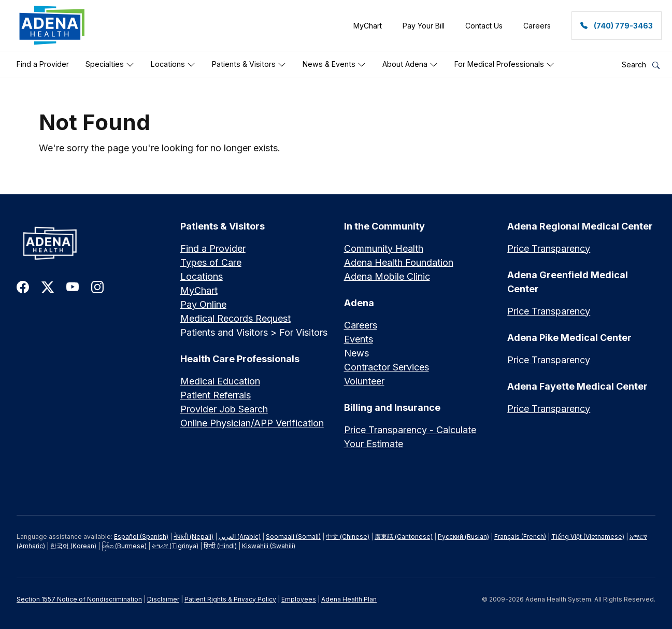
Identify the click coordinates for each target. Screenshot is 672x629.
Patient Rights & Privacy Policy (230, 599)
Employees (299, 599)
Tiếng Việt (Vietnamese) (588, 537)
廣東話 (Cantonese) (404, 537)
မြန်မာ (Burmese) (124, 546)
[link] (52, 25)
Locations (173, 64)
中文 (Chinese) (348, 537)
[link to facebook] (23, 286)
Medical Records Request (235, 318)
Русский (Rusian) (463, 537)
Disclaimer (163, 599)
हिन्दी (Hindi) (220, 546)
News (356, 353)
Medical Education (220, 381)
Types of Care (211, 262)
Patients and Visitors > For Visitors (254, 332)
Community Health (384, 248)
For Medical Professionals (504, 64)
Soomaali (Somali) (293, 537)
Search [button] (641, 65)
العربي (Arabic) (240, 537)
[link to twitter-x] (48, 286)
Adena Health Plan (349, 599)
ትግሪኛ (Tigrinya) (175, 546)
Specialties (110, 64)
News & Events (334, 64)
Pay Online (203, 304)
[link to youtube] (73, 286)
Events (359, 339)
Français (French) (520, 537)
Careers (361, 325)
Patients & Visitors (249, 64)
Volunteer (364, 381)
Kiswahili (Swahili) (269, 546)
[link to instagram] (97, 286)
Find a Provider (43, 64)
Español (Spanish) (141, 537)
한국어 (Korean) (73, 546)
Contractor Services (387, 367)
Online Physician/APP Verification (252, 423)
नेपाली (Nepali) (194, 537)
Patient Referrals (216, 395)
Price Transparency (549, 248)
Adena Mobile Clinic (387, 276)
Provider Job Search (224, 409)
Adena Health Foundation (399, 262)
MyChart (199, 290)
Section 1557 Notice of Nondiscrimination (79, 599)
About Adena (410, 64)
